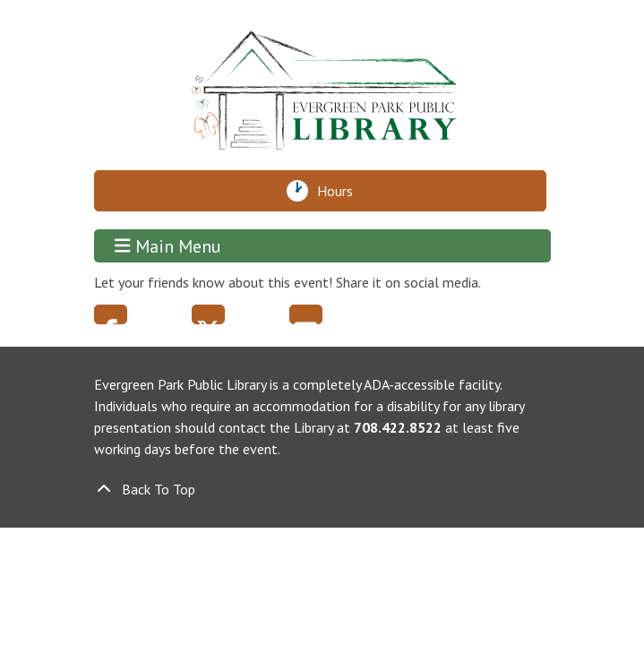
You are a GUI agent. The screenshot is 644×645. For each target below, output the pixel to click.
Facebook (111, 314)
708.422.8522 (398, 427)
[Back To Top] (322, 489)
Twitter (208, 314)
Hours (340, 191)
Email (306, 314)
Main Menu (168, 246)
